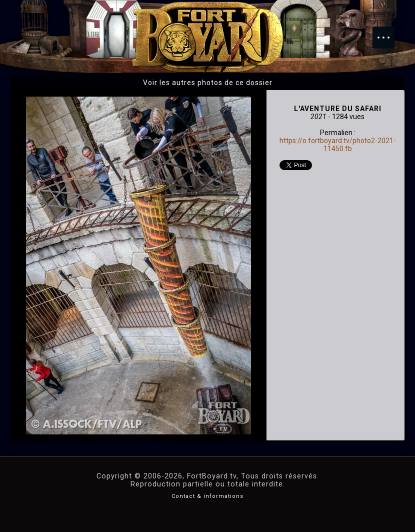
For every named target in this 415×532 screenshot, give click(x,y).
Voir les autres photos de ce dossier (208, 83)
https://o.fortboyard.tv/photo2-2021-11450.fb (338, 145)
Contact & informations (207, 496)
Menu (388, 33)
